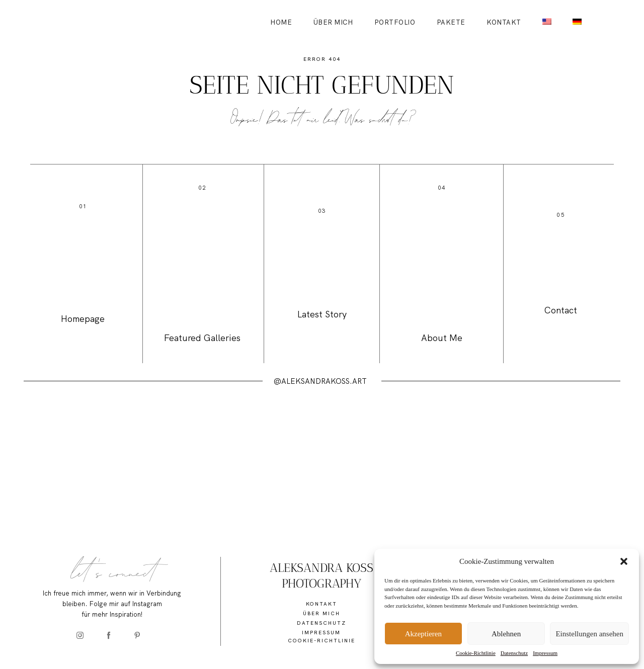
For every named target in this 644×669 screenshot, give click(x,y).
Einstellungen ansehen (589, 634)
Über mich (333, 22)
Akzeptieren (423, 634)
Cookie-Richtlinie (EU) (321, 645)
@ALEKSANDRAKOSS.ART (320, 381)
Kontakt (504, 22)
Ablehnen (506, 634)
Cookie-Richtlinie (476, 653)
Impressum (545, 653)
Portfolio (395, 22)
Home (281, 22)
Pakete (451, 22)
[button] (624, 561)
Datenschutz (514, 653)
